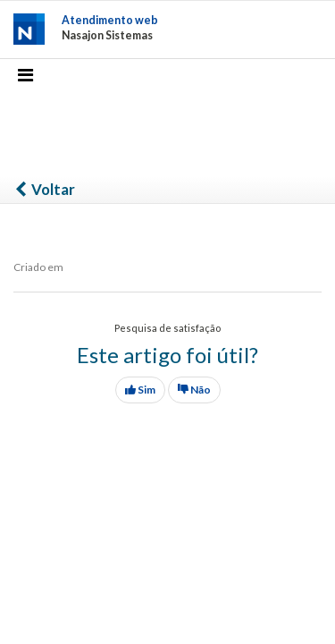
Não (194, 390)
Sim (140, 390)
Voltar (44, 189)
